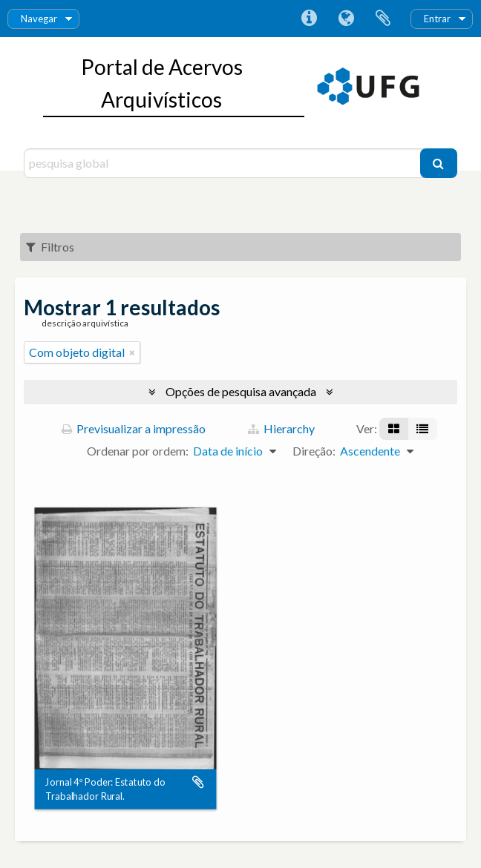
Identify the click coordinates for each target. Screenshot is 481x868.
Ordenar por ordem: (138, 451)
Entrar (437, 19)
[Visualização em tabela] (422, 429)
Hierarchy (281, 428)
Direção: (314, 451)
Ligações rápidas (309, 19)
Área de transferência (383, 19)
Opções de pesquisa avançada (241, 391)
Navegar (39, 19)
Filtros (50, 247)
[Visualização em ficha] (394, 429)
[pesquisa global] (223, 163)
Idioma (346, 19)
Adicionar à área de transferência (198, 783)
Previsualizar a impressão (134, 428)
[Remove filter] (132, 352)
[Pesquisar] (439, 163)
